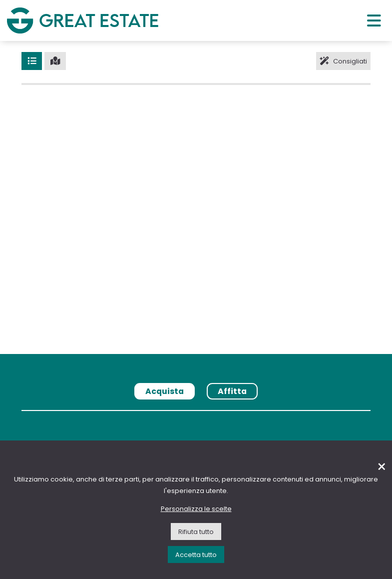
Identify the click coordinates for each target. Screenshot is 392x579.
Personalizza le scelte (196, 509)
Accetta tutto (196, 555)
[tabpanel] (196, 414)
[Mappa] (55, 61)
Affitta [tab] (232, 391)
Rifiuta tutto (196, 532)
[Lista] (32, 61)
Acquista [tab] (165, 391)
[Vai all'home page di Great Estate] (82, 20)
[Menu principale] (374, 20)
